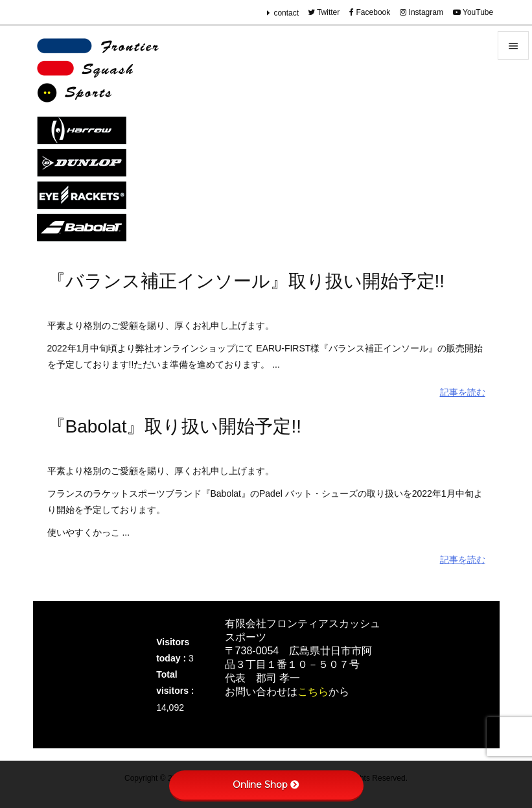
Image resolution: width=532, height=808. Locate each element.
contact (286, 13)
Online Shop (266, 785)
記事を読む (463, 392)
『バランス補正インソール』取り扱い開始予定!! (246, 281)
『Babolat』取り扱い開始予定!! (175, 426)
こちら (313, 692)
